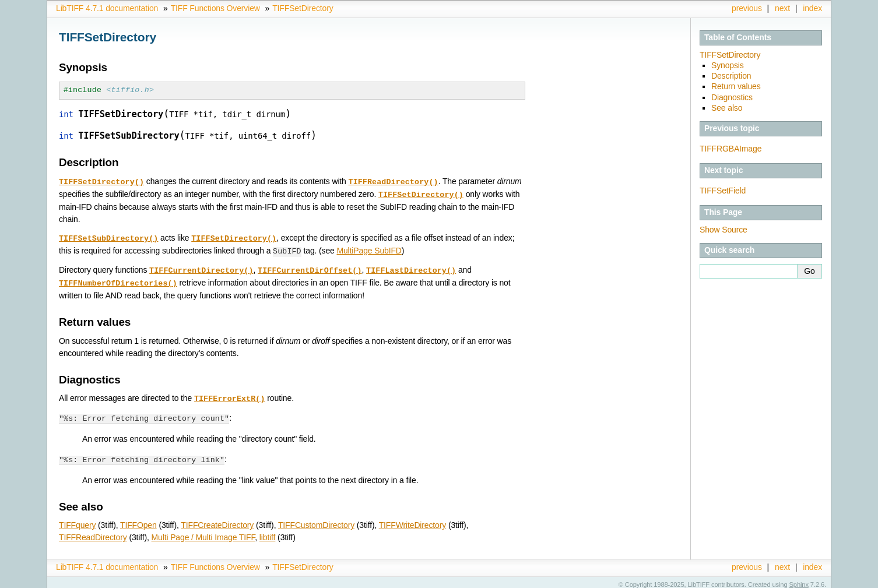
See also (727, 108)
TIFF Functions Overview (215, 8)
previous (747, 8)
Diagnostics (732, 97)
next (782, 8)
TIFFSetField (723, 191)
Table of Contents (738, 37)
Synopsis (728, 65)
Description (731, 76)
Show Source (724, 230)
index (812, 8)
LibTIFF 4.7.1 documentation (107, 8)
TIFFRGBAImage (731, 149)
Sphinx (799, 579)
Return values (736, 86)
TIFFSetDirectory (303, 8)
